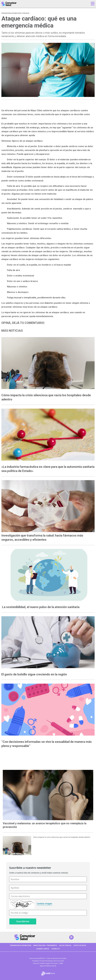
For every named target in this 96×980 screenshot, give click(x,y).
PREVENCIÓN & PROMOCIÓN (21, 945)
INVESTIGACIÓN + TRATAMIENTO (45, 945)
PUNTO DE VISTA (80, 945)
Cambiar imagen (44, 904)
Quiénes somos (43, 949)
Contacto (56, 949)
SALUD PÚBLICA (65, 945)
